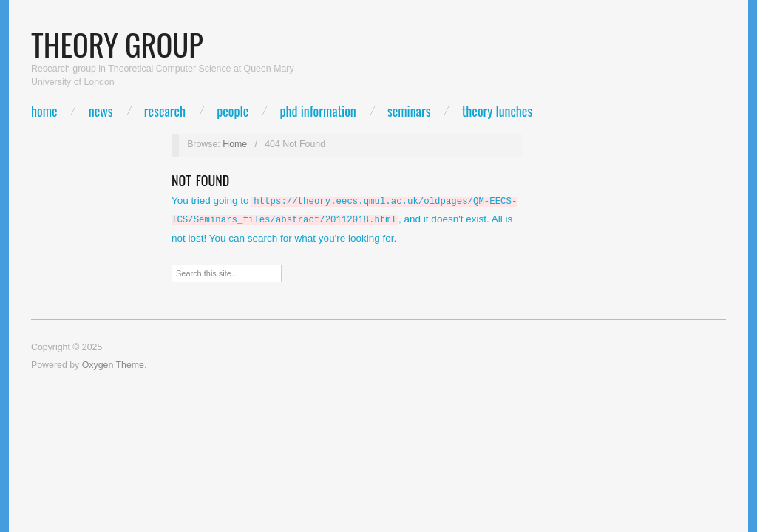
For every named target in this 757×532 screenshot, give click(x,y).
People (232, 111)
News (101, 111)
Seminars (409, 111)
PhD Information (318, 111)
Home (44, 111)
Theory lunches (497, 111)
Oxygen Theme (113, 362)
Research (165, 111)
